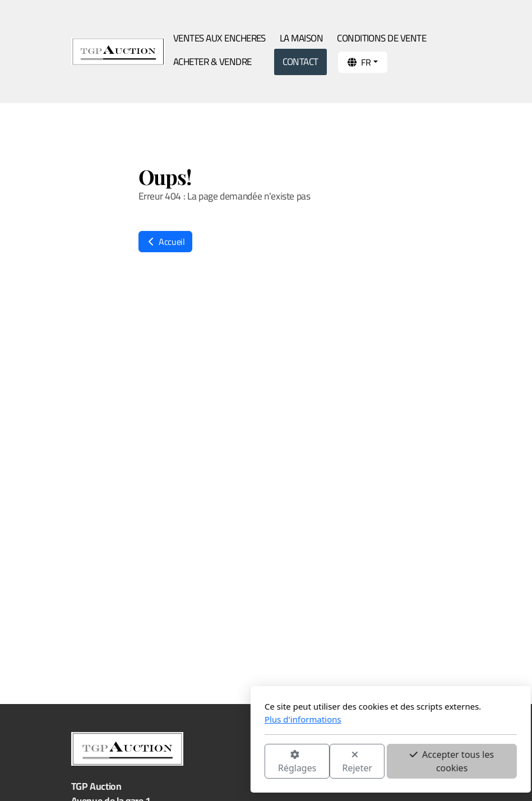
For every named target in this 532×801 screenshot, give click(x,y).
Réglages (172, 762)
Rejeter (233, 762)
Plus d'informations (179, 719)
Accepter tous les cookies (327, 761)
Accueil (165, 242)
